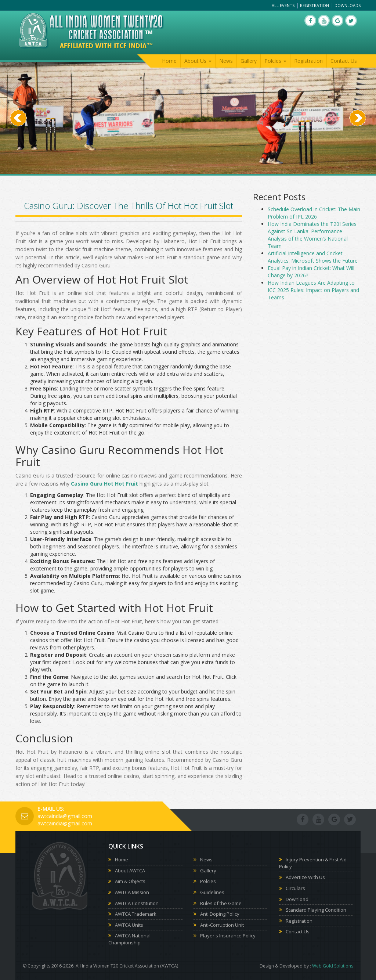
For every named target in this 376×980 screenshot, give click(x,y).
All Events (283, 5)
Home (169, 61)
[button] (18, 146)
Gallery (249, 61)
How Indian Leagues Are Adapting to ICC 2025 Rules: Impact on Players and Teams (313, 290)
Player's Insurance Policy (228, 936)
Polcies (208, 881)
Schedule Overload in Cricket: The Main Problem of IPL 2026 (314, 213)
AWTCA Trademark (136, 914)
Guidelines (212, 892)
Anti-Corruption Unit (222, 925)
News (226, 61)
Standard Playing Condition (316, 910)
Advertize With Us (305, 877)
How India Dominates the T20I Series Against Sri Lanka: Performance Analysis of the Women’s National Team (312, 235)
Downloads (348, 5)
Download (297, 899)
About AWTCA (130, 871)
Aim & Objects (130, 881)
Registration (314, 5)
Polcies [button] (275, 61)
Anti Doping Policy (220, 914)
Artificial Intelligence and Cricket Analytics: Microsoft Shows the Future (313, 257)
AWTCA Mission (132, 892)
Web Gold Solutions (333, 966)
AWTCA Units (129, 925)
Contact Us (344, 61)
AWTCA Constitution (137, 903)
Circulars (295, 888)
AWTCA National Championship (129, 939)
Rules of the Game (221, 903)
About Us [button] (198, 61)
